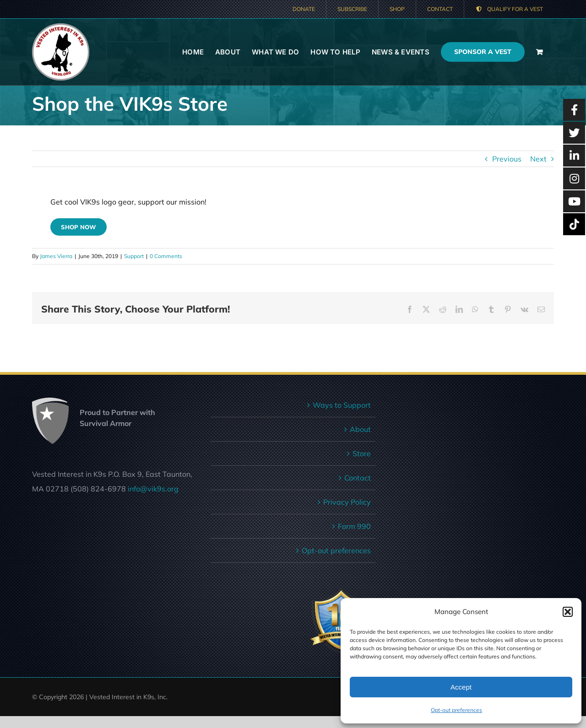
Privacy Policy (347, 502)
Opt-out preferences (456, 710)
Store (362, 453)
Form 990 (354, 526)
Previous (507, 159)
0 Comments (166, 256)
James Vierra (56, 256)
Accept (461, 687)
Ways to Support (342, 405)
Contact (358, 478)
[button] (568, 612)
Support (134, 256)
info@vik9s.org (153, 489)
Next (538, 159)
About (360, 429)
